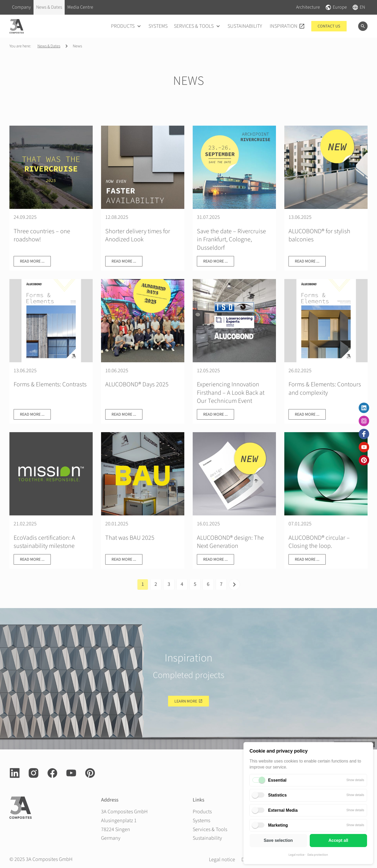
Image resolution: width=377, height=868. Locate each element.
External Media (283, 810)
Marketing (278, 825)
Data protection (318, 855)
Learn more (186, 701)
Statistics (277, 795)
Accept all (338, 840)
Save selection (278, 840)
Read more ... (32, 261)
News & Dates (49, 46)
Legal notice (296, 855)
